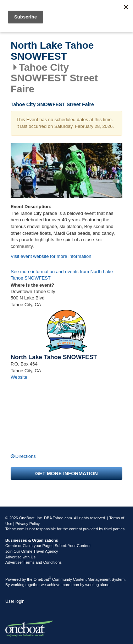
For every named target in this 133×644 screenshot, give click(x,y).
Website (19, 377)
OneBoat (43, 579)
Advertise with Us (20, 557)
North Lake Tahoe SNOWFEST (52, 51)
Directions (26, 456)
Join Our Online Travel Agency (32, 551)
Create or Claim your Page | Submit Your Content (48, 546)
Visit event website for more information (51, 256)
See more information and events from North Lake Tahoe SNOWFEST (62, 275)
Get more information (66, 473)
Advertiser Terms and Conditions (34, 562)
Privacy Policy (28, 524)
